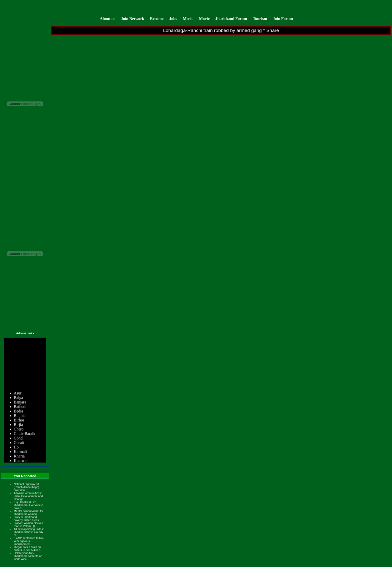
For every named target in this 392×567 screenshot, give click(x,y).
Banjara (20, 402)
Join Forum (283, 19)
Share (273, 30)
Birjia (18, 425)
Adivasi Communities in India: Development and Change (28, 496)
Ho (16, 447)
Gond (18, 438)
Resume (157, 19)
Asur (18, 393)
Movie (204, 19)
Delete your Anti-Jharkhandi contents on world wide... (28, 556)
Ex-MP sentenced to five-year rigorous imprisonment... (29, 541)
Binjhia (20, 416)
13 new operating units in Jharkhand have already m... (29, 532)
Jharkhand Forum (231, 19)
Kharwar (21, 461)
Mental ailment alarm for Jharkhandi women (28, 513)
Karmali (20, 452)
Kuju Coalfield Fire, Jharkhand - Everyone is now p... (29, 505)
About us (107, 19)
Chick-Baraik (24, 434)
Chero (19, 429)
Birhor (19, 420)
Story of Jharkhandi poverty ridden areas (26, 519)
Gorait (19, 443)
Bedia (18, 411)
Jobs (173, 19)
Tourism (260, 19)
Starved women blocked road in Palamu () (28, 525)
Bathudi (20, 407)
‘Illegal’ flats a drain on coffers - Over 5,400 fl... (28, 549)
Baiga (18, 398)
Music (188, 19)
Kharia (19, 456)
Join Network (133, 19)
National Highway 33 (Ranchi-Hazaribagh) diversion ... (26, 487)
